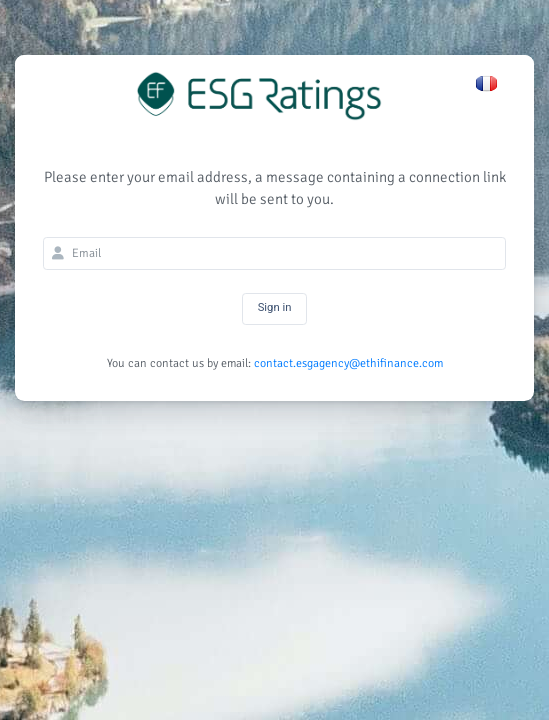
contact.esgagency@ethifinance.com (348, 363)
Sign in (275, 307)
